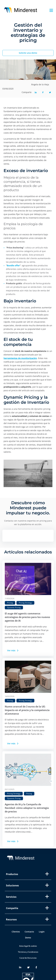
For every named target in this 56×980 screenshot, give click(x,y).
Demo (28, 938)
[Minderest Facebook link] (36, 967)
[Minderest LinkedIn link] (20, 967)
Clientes (16, 932)
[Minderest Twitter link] (28, 967)
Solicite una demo (28, 53)
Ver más (13, 650)
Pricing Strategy (25, 603)
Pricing (10, 603)
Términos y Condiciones (28, 952)
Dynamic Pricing (14, 607)
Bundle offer (13, 265)
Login (42, 932)
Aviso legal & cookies (28, 946)
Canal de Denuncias (28, 958)
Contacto (29, 932)
